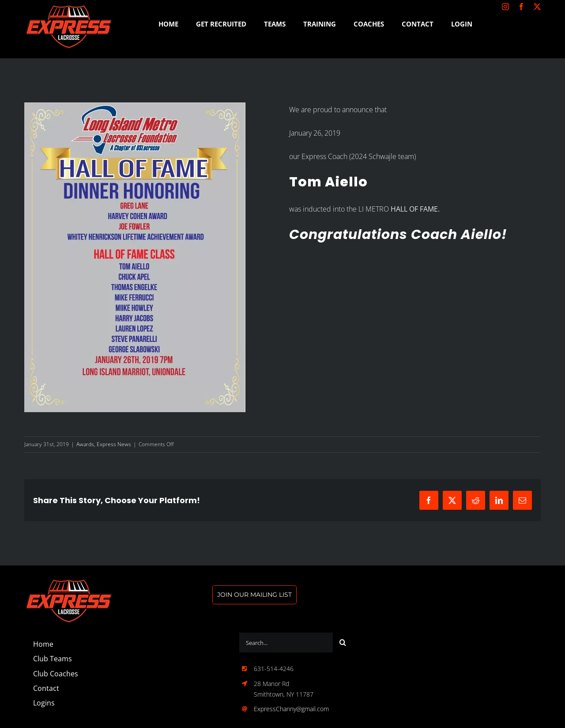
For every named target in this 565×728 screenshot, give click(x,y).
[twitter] (537, 7)
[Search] (343, 643)
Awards (85, 444)
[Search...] (286, 643)
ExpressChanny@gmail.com (291, 709)
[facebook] (521, 7)
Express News (114, 444)
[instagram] (505, 7)
